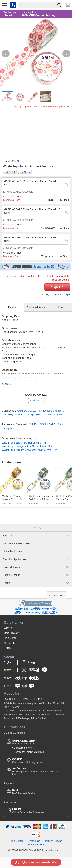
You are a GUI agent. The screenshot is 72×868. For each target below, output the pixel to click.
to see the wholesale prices (36, 862)
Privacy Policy (36, 844)
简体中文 (11, 172)
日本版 (8, 648)
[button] (6, 54)
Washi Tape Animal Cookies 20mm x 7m (12, 498)
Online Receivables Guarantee (28, 811)
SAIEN (15, 161)
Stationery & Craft (12, 414)
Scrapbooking (35, 414)
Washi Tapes (55, 414)
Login (67, 295)
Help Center (11, 638)
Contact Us (10, 643)
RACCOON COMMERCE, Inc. (23, 699)
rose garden (9, 429)
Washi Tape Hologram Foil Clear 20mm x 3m (27, 446)
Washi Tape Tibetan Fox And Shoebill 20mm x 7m (41, 498)
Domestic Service (23, 748)
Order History (11, 633)
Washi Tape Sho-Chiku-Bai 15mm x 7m (24, 443)
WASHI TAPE (48, 424)
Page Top (58, 595)
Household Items (52, 411)
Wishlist (8, 628)
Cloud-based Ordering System (28, 761)
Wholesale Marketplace (24, 742)
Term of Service (53, 841)
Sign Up (57, 287)
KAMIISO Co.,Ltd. (36, 395)
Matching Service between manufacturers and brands (39, 771)
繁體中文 (26, 172)
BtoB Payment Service (24, 792)
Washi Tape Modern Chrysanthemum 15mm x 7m (30, 450)
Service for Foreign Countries (29, 752)
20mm (61, 424)
